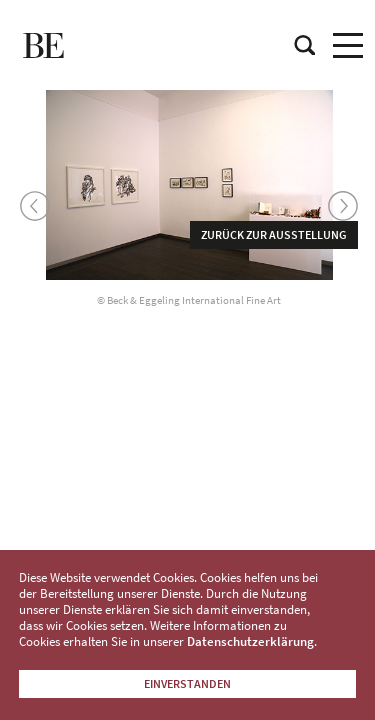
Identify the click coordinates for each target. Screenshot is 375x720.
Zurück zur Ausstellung (274, 234)
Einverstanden (187, 683)
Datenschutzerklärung (250, 641)
